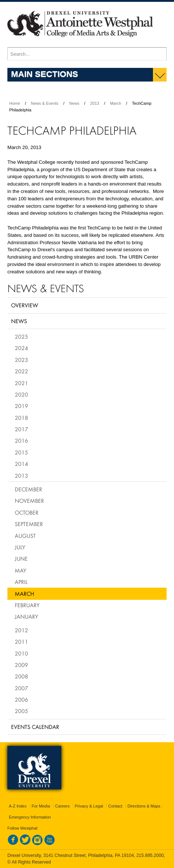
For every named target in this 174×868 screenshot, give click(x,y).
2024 (21, 348)
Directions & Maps (144, 806)
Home (15, 103)
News (74, 103)
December (28, 489)
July (20, 547)
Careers (62, 806)
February (27, 605)
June (21, 559)
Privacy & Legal (89, 806)
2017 (21, 429)
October (27, 512)
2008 (21, 676)
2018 (21, 418)
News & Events (45, 103)
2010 (21, 653)
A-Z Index (18, 806)
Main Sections (45, 74)
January (26, 616)
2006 (21, 699)
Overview (25, 305)
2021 (21, 383)
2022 (21, 371)
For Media (41, 806)
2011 (21, 642)
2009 (21, 665)
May (21, 570)
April (21, 582)
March (116, 103)
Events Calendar (35, 727)
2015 (21, 452)
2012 (21, 630)
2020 (21, 394)
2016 (21, 440)
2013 (95, 103)
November (29, 501)
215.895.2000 (150, 855)
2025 (21, 336)
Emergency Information (30, 817)
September (29, 524)
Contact (115, 806)
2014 (21, 464)
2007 (21, 688)
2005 (21, 711)
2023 (21, 360)
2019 (21, 406)
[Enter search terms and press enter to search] (87, 54)
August (25, 536)
